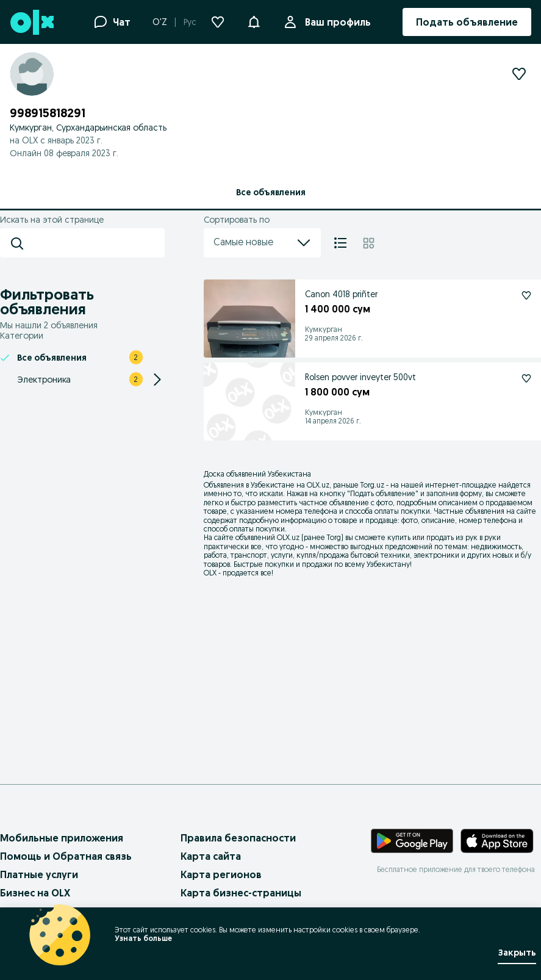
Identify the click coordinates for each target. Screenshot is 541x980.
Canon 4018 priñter (341, 294)
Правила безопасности (238, 838)
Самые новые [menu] (262, 243)
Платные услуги (39, 874)
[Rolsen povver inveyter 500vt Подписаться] (526, 378)
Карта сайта (211, 856)
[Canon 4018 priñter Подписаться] (526, 295)
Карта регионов (221, 874)
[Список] (340, 243)
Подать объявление (383, 493)
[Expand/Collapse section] (157, 380)
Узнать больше (143, 938)
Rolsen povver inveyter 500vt (360, 377)
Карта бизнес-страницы (241, 893)
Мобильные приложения (62, 838)
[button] (254, 21)
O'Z (160, 22)
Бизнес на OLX (35, 893)
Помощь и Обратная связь (66, 856)
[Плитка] (369, 243)
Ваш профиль (335, 22)
